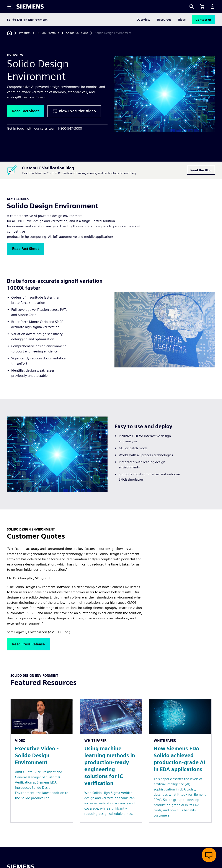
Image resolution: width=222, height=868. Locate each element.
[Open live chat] (209, 855)
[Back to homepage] (10, 33)
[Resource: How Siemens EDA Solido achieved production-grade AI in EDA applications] (180, 761)
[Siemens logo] (30, 7)
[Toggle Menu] (10, 7)
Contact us (204, 20)
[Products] (25, 33)
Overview (143, 20)
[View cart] (202, 7)
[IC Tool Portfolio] (48, 33)
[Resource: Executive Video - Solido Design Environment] (42, 761)
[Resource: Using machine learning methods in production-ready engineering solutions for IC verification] (111, 761)
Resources (164, 20)
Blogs (182, 20)
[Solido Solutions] (77, 33)
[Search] (192, 7)
